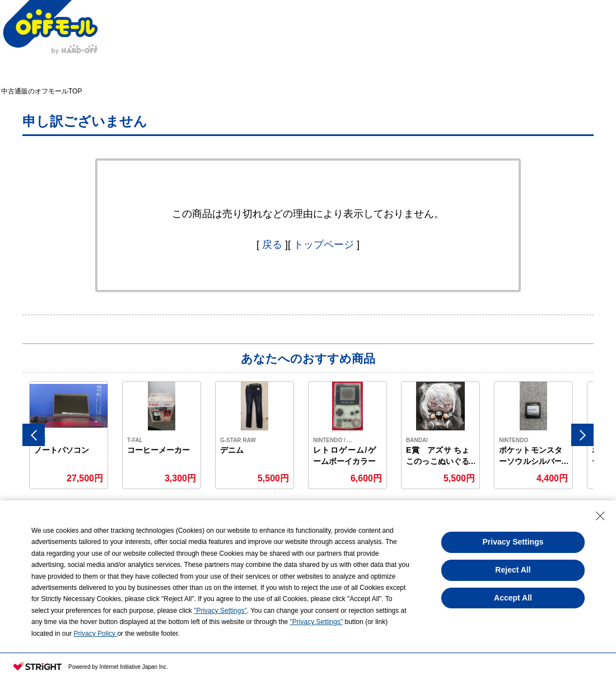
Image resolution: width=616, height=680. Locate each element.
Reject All (513, 570)
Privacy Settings (513, 542)
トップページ (324, 245)
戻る (272, 245)
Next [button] (582, 435)
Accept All (513, 598)
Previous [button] (34, 435)
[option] (69, 435)
